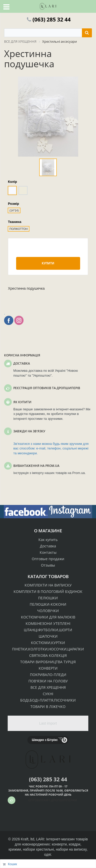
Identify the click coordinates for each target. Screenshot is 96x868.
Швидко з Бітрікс (45, 740)
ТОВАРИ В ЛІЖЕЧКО (48, 707)
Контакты (48, 552)
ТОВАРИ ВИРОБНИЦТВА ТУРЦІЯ (48, 662)
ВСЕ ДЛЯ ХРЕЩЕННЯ (48, 687)
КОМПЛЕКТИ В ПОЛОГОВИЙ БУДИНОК (48, 591)
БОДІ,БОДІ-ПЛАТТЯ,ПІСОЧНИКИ (48, 700)
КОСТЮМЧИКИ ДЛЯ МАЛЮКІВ (48, 617)
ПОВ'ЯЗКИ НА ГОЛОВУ (48, 681)
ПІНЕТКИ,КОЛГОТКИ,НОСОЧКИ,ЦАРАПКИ (48, 649)
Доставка (48, 546)
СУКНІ (48, 694)
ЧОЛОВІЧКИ (48, 611)
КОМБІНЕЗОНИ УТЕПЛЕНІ (48, 623)
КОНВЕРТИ (48, 668)
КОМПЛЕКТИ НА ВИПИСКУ (48, 585)
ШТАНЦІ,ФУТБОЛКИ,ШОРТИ (48, 630)
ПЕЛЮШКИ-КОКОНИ (48, 604)
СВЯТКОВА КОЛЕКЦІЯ (48, 655)
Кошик (12, 864)
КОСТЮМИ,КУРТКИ (48, 643)
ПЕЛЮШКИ (48, 598)
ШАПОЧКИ (48, 636)
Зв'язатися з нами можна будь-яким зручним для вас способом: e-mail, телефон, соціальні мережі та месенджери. (51, 448)
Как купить (48, 540)
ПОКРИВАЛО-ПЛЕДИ (48, 675)
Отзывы (48, 565)
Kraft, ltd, (28, 839)
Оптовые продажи (48, 559)
